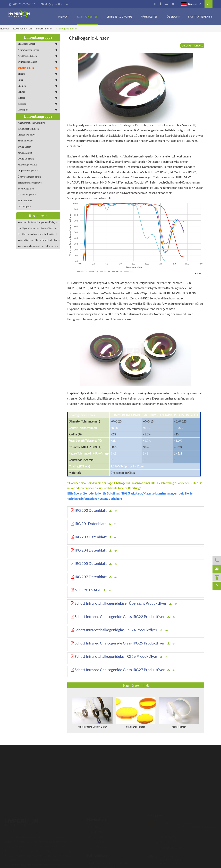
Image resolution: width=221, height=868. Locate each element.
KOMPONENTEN (88, 16)
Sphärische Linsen (38, 44)
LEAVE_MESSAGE (192, 46)
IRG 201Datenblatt (90, 524)
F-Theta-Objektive (27, 195)
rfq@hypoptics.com (54, 4)
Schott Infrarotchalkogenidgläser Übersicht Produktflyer (121, 603)
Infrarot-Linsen (44, 29)
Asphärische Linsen (38, 56)
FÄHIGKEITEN (150, 16)
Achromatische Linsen (38, 50)
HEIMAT (63, 16)
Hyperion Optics (78, 393)
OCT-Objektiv (25, 207)
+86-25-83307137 (22, 4)
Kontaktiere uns (200, 16)
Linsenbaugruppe (120, 16)
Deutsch (189, 4)
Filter (38, 80)
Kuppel (38, 98)
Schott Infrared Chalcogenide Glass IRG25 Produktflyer (120, 643)
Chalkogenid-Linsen (67, 29)
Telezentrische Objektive (30, 183)
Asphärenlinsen (179, 727)
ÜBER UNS (173, 16)
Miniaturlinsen (25, 201)
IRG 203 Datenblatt (91, 537)
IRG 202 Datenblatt (91, 510)
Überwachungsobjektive (29, 177)
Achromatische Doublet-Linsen (92, 727)
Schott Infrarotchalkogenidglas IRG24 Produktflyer (116, 630)
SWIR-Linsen (24, 147)
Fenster (38, 92)
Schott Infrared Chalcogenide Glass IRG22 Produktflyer (120, 616)
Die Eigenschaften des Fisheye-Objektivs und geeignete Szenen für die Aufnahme (39, 228)
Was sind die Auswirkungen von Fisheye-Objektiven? (39, 222)
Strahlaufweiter (25, 141)
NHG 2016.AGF (88, 590)
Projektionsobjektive (28, 171)
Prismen (38, 86)
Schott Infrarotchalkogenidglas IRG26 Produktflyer (116, 656)
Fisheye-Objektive (27, 135)
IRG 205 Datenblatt (91, 563)
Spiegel (38, 74)
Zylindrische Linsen (38, 62)
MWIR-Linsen (25, 153)
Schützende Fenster (136, 727)
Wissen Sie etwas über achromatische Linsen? (39, 240)
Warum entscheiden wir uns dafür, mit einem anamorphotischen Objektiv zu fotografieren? (39, 246)
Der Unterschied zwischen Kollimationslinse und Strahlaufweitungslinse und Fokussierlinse (39, 234)
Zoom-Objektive (26, 189)
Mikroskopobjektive (28, 165)
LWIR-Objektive (26, 159)
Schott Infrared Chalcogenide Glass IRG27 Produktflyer (120, 670)
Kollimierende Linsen (28, 129)
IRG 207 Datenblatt (91, 577)
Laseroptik (38, 110)
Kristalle (38, 104)
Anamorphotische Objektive (31, 123)
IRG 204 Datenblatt (91, 550)
